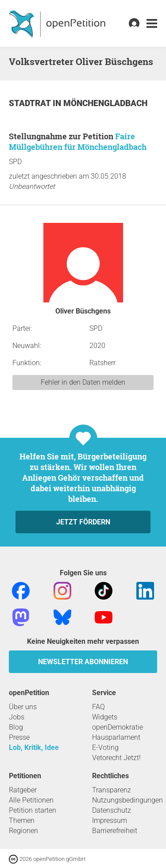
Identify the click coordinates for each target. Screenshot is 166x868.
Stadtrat (31, 103)
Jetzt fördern (83, 522)
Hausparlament (116, 737)
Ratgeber (23, 790)
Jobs (17, 717)
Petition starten (33, 810)
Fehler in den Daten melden (83, 382)
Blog (16, 727)
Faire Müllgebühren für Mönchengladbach (78, 141)
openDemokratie (118, 727)
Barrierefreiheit (115, 831)
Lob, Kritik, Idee (34, 748)
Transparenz (112, 790)
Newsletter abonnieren (83, 662)
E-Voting (105, 748)
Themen (22, 820)
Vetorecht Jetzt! (116, 758)
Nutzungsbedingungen (127, 800)
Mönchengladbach (105, 103)
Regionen (23, 831)
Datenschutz (112, 810)
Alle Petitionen (31, 800)
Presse (19, 737)
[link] (152, 24)
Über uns (23, 707)
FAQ (98, 707)
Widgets (105, 717)
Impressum (110, 820)
